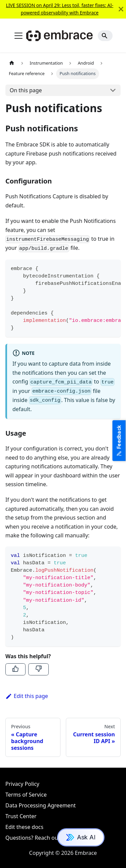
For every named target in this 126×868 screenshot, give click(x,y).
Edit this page (27, 696)
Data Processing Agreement (40, 805)
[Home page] (12, 63)
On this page (26, 90)
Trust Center (21, 816)
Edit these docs (24, 827)
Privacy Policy (22, 784)
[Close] (121, 9)
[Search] (105, 36)
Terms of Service (26, 795)
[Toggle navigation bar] (18, 36)
